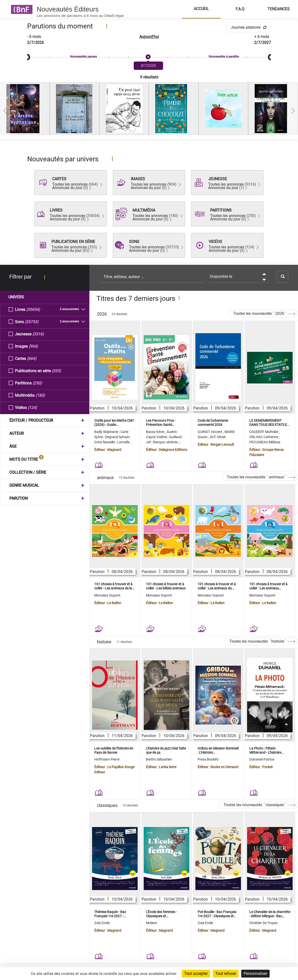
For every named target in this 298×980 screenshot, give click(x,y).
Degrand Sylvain (118, 437)
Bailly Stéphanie (107, 432)
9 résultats (149, 77)
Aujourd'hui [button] (149, 37)
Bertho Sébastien (159, 759)
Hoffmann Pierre (107, 759)
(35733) (32, 322)
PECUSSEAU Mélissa (265, 442)
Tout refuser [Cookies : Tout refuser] (226, 974)
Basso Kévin (156, 432)
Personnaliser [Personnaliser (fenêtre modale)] (255, 974)
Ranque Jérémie (166, 442)
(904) (33, 346)
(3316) (38, 334)
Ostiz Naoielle (105, 442)
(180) (40, 395)
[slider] (149, 57)
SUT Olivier (218, 437)
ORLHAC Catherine (264, 437)
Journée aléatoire (249, 27)
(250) (37, 383)
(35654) (33, 309)
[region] (149, 111)
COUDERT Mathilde (264, 432)
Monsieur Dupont (107, 595)
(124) (32, 407)
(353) (56, 371)
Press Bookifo (208, 759)
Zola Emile (102, 923)
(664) (32, 358)
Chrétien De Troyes (263, 923)
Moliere (151, 923)
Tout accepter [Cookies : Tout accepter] (196, 974)
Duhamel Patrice (262, 759)
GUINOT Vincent (210, 432)
